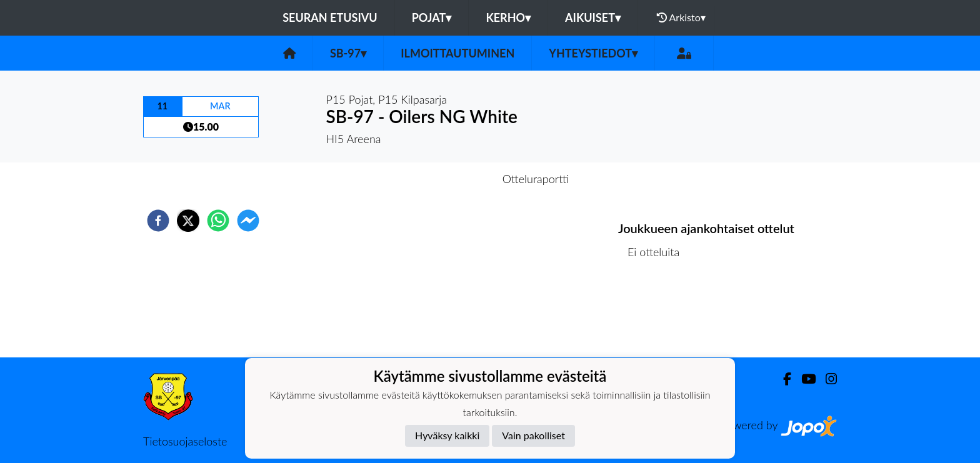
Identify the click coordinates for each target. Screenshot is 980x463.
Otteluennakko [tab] (447, 179)
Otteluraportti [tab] (536, 179)
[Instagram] (826, 379)
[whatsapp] (218, 221)
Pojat (432, 17)
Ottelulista (658, 315)
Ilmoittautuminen (457, 53)
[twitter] (188, 221)
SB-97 (348, 53)
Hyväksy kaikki (447, 435)
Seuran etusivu (330, 17)
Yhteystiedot (593, 53)
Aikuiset (593, 17)
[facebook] (158, 221)
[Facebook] (782, 379)
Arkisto (681, 17)
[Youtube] (803, 379)
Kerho (508, 17)
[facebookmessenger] (248, 221)
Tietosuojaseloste (185, 441)
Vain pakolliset (533, 435)
